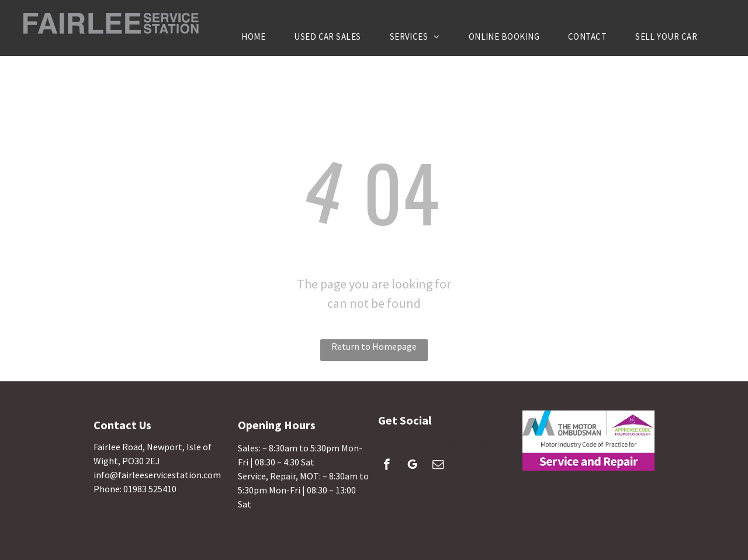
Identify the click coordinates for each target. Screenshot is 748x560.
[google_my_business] (412, 466)
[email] (438, 466)
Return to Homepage (374, 346)
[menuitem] (258, 37)
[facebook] (387, 466)
